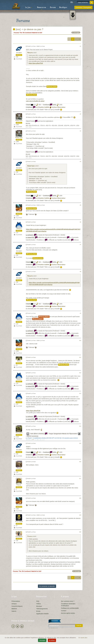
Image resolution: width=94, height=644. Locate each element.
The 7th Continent (25, 33)
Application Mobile (42, 614)
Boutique (63, 7)
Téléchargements (42, 609)
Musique (39, 606)
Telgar (19, 468)
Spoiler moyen (44, 317)
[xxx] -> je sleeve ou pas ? (28, 29)
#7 (80, 245)
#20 (80, 532)
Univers (14, 604)
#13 (80, 393)
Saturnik (19, 53)
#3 (80, 131)
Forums (53, 7)
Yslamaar (19, 212)
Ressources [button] (42, 8)
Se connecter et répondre (47, 586)
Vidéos (39, 604)
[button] (72, 2)
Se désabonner (53, 628)
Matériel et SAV (37, 33)
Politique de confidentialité (70, 608)
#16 (80, 462)
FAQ (38, 601)
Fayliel (19, 485)
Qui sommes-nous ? (68, 601)
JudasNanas (19, 536)
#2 (80, 114)
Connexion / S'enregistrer (83, 7)
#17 (80, 479)
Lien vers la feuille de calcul (35, 101)
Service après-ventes (68, 613)
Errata (38, 611)
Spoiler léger (52, 87)
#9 (80, 313)
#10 (80, 340)
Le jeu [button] (29, 7)
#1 (80, 46)
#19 (80, 515)
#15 (80, 443)
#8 (80, 272)
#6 (80, 222)
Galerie (14, 611)
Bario (19, 361)
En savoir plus (83, 638)
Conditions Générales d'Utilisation (68, 605)
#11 (80, 357)
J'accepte (42, 640)
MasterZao (19, 433)
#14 (80, 426)
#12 (80, 373)
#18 (80, 498)
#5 (80, 205)
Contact (64, 611)
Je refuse (52, 640)
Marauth (30, 53)
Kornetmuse (19, 121)
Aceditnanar (19, 522)
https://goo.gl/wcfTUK (36, 63)
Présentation (16, 601)
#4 (80, 161)
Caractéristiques (17, 606)
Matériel (14, 609)
